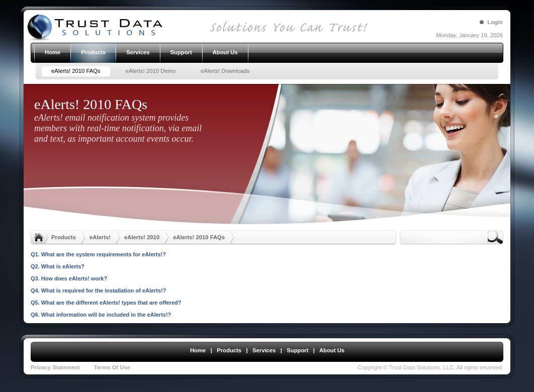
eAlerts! (100, 237)
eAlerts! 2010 (142, 237)
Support (297, 350)
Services (264, 350)
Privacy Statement (55, 367)
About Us (332, 350)
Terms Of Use (112, 367)
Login (495, 22)
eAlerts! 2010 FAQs (199, 237)
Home (198, 350)
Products (64, 237)
